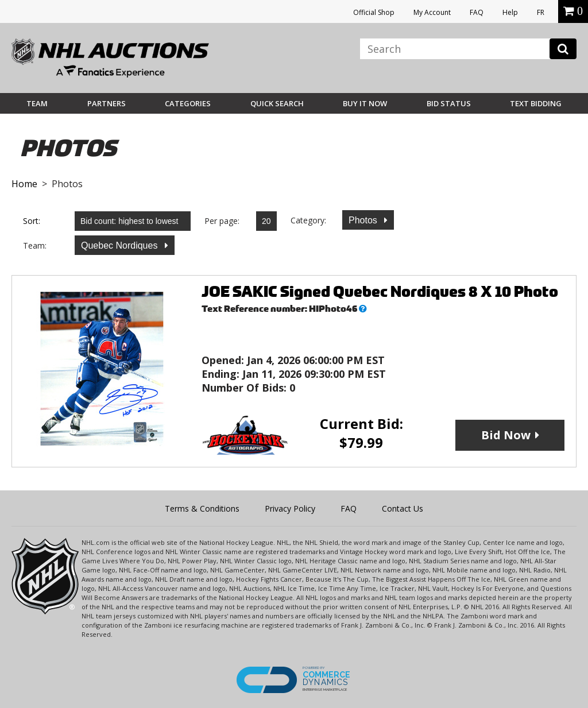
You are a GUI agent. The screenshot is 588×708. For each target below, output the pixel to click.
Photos (364, 220)
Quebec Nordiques (121, 245)
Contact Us (403, 508)
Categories (188, 103)
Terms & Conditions (202, 508)
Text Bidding (536, 103)
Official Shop (374, 12)
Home (24, 184)
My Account (432, 12)
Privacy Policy (290, 508)
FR (541, 12)
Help (510, 12)
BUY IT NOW (365, 103)
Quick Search (277, 103)
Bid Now (506, 435)
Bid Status (449, 103)
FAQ (477, 12)
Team (37, 103)
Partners (107, 103)
